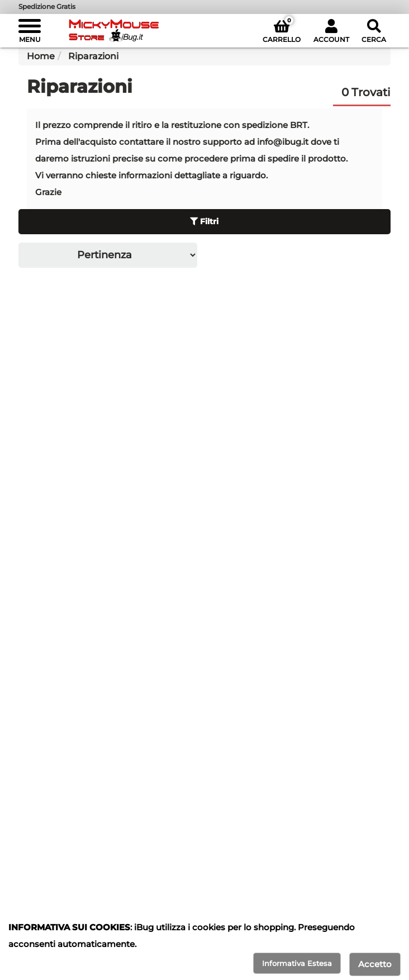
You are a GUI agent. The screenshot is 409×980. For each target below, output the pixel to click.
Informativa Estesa (297, 963)
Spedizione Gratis (47, 6)
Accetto (375, 964)
